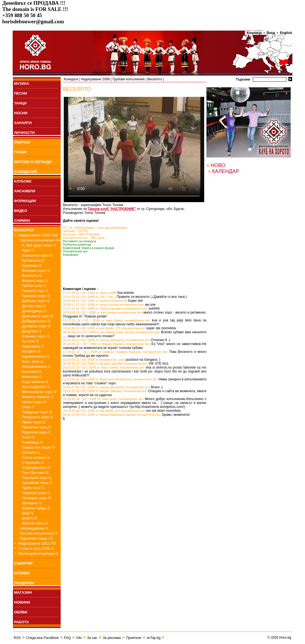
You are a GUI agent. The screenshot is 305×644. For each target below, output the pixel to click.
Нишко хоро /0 (34, 402)
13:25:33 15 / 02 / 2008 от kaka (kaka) (93, 320)
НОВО (218, 165)
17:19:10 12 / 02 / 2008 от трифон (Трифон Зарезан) (102, 352)
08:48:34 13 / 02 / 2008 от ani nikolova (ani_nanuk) (99, 332)
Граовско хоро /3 (36, 296)
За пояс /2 (30, 341)
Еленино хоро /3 (36, 336)
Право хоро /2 (34, 422)
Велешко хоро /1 (36, 270)
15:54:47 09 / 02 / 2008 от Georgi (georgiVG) (94, 387)
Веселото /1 (32, 276)
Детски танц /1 (34, 306)
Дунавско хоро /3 (36, 326)
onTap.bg (153, 638)
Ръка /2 (28, 437)
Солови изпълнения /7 (39, 533)
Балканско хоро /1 (37, 255)
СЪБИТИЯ (23, 563)
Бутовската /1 (33, 260)
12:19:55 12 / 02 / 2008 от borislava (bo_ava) (94, 360)
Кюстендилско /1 (36, 387)
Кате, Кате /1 (33, 361)
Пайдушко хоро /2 (37, 412)
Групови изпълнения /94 (40, 240)
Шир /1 (28, 513)
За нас (92, 638)
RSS (17, 638)
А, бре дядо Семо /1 (39, 245)
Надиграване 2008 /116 (38, 235)
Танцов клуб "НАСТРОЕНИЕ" (112, 209)
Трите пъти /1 (33, 488)
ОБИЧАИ (22, 142)
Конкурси (71, 79)
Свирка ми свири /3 (38, 447)
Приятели (134, 638)
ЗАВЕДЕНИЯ (26, 172)
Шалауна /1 (32, 503)
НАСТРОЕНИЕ (89, 234)
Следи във (42, 638)
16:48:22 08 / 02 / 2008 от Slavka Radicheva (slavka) (99, 415)
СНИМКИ (22, 221)
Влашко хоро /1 (35, 281)
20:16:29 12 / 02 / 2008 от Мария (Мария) (94, 344)
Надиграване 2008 (95, 79)
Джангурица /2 (34, 311)
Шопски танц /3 (35, 523)
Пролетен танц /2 (37, 427)
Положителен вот (75, 251)
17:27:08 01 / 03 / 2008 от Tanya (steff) (90, 293)
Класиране (71, 255)
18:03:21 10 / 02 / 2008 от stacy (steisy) (91, 367)
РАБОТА (21, 622)
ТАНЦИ (20, 103)
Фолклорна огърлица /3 (38, 553)
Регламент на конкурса (79, 241)
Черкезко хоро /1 (36, 493)
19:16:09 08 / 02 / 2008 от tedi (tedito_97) (92, 411)
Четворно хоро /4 (36, 498)
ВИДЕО (21, 211)
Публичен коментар (77, 245)
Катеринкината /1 (37, 366)
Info (79, 638)
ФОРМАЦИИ (25, 201)
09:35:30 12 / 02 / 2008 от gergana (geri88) (93, 364)
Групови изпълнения (129, 79)
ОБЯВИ (21, 612)
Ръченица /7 (32, 442)
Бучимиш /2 (32, 265)
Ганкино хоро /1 (35, 291)
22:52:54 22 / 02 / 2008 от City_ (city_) (89, 297)
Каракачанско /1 (36, 356)
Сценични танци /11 (37, 538)
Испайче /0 (31, 351)
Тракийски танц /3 (37, 483)
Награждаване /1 (34, 528)
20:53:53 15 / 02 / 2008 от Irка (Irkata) (90, 312)
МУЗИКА (22, 84)
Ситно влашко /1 (36, 457)
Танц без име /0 (35, 473)
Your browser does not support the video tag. (134, 149)
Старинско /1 (33, 463)
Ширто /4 (29, 518)
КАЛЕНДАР (226, 171)
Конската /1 (32, 372)
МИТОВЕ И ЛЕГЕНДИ (33, 162)
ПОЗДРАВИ (24, 583)
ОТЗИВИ (22, 573)
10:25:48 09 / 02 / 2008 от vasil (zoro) (90, 399)
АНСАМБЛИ (25, 191)
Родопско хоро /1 (36, 432)
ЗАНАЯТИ (23, 123)
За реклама (112, 638)
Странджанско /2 (36, 468)
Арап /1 (28, 250)
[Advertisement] (129, 278)
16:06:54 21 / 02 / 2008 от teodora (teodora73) (95, 301)
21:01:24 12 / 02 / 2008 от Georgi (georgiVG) (94, 340)
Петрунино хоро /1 (37, 417)
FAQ (67, 638)
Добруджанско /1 (36, 321)
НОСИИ (21, 113)
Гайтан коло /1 (34, 286)
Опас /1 (28, 407)
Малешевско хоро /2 (39, 392)
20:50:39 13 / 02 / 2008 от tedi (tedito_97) (92, 328)
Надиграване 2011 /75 (37, 543)
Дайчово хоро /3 (36, 301)
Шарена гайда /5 (36, 508)
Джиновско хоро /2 (38, 316)
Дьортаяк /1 (32, 331)
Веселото (155, 79)
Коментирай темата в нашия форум (89, 248)
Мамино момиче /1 (38, 397)
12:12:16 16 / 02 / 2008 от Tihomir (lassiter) (93, 309)
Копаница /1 (32, 377)
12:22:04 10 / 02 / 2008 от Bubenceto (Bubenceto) (98, 379)
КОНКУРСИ (24, 230)
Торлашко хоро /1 (37, 478)
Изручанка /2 (33, 346)
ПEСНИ (21, 93)
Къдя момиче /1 (35, 382)
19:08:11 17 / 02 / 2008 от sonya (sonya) (91, 305)
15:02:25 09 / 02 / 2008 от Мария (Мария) (92, 391)
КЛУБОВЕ (23, 181)
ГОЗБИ (20, 152)
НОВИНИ (22, 602)
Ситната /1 (31, 452)
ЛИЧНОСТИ (24, 133)
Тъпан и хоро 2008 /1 (36, 548)
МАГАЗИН (23, 592)
